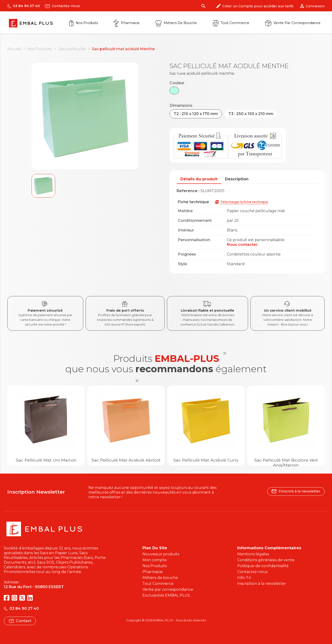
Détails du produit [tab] (199, 179)
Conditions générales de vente (266, 560)
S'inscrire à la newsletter (296, 491)
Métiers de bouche (160, 578)
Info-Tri (244, 578)
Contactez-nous (62, 6)
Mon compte (155, 560)
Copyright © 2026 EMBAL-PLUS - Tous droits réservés (166, 620)
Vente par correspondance (293, 23)
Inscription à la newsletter (262, 584)
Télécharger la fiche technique (241, 202)
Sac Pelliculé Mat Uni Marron (46, 460)
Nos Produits (83, 23)
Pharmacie (127, 23)
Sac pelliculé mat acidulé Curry (206, 460)
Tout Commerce (158, 584)
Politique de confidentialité (263, 566)
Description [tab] (237, 179)
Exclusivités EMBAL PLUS (166, 595)
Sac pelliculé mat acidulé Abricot (126, 460)
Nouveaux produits (161, 554)
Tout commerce (231, 23)
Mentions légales (253, 554)
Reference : (188, 191)
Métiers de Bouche (176, 23)
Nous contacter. (243, 245)
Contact (20, 621)
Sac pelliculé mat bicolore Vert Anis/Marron (286, 462)
